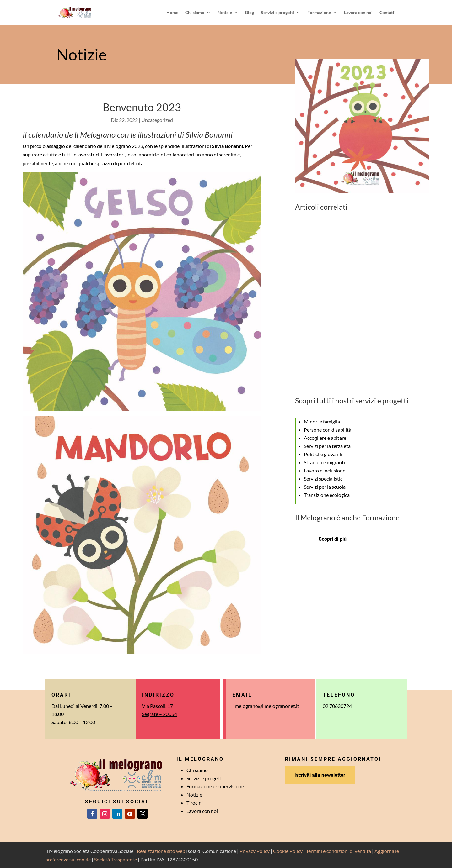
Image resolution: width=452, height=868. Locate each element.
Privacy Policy (255, 851)
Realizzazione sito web (161, 851)
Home (172, 13)
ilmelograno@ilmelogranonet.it (266, 706)
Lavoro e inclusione (325, 470)
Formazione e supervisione (215, 786)
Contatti (387, 13)
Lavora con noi (358, 13)
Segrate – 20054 (159, 714)
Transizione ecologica (327, 495)
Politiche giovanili (323, 454)
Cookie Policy (288, 851)
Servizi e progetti (277, 13)
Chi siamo (195, 13)
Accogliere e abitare (325, 438)
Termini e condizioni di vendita (339, 851)
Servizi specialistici (324, 479)
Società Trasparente (116, 859)
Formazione (319, 13)
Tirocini (195, 803)
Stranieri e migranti (324, 462)
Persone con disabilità (328, 430)
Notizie (225, 13)
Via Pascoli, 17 (157, 706)
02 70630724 (337, 706)
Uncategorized (157, 120)
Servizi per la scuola (325, 487)
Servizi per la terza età (327, 446)
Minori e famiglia (322, 421)
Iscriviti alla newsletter (320, 775)
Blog (250, 13)
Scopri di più (333, 539)
